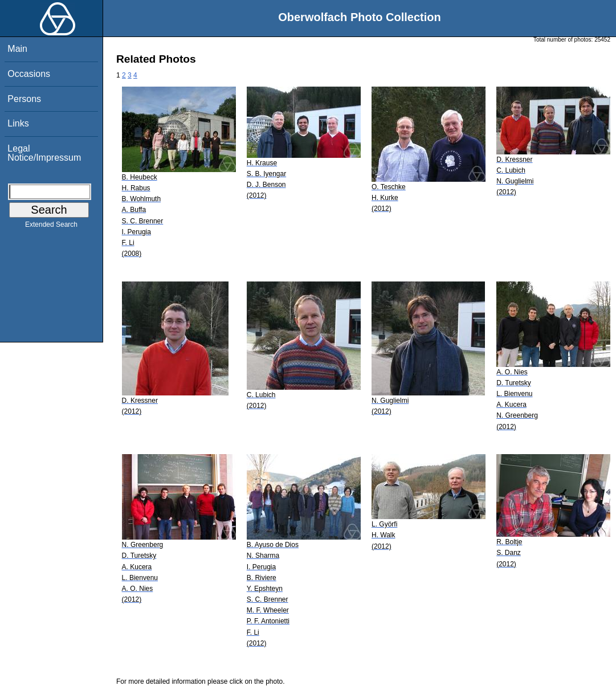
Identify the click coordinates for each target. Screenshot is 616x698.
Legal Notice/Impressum (44, 153)
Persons (24, 99)
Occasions (29, 74)
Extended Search (51, 227)
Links (18, 123)
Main (17, 49)
